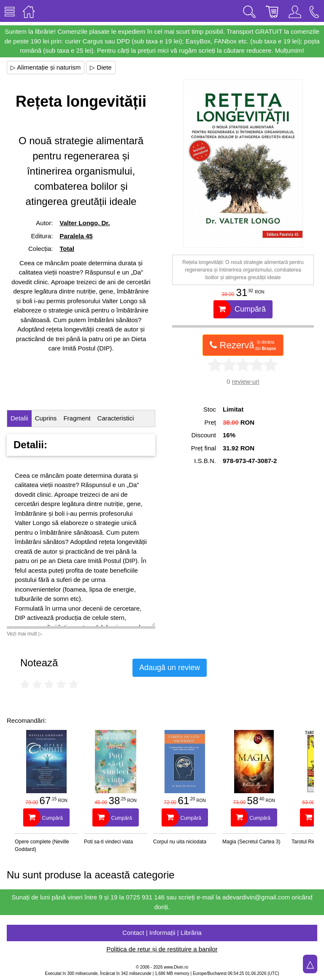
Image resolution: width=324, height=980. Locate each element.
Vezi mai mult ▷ (24, 634)
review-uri (246, 381)
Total (67, 249)
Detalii (19, 418)
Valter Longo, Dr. (85, 223)
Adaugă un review (170, 668)
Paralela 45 (76, 236)
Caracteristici (116, 418)
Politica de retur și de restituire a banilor (162, 949)
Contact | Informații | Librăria (162, 933)
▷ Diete (101, 67)
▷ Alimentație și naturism (46, 67)
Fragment (77, 418)
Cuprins (46, 418)
